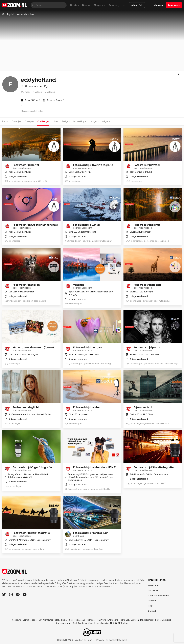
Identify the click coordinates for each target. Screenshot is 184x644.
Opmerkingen (80, 121)
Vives (91, 623)
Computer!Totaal (51, 620)
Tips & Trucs (67, 620)
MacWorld (102, 620)
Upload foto (137, 5)
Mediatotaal (80, 620)
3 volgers (38, 92)
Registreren (174, 5)
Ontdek (74, 5)
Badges (66, 121)
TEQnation (123, 623)
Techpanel (124, 620)
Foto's (5, 121)
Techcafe (91, 620)
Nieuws (86, 5)
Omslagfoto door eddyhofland (19, 14)
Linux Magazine (102, 623)
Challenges (43, 121)
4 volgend (50, 92)
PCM (40, 620)
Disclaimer (153, 590)
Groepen (29, 121)
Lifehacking (113, 620)
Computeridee (30, 620)
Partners (152, 601)
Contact (152, 611)
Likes (55, 121)
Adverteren (154, 585)
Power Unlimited (163, 620)
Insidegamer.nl (147, 620)
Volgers (95, 121)
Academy (114, 5)
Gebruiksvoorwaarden (159, 596)
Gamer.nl (135, 620)
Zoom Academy (64, 623)
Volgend (106, 121)
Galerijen (17, 121)
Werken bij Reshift (85, 640)
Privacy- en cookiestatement (111, 640)
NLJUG (113, 623)
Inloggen (158, 5)
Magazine (100, 5)
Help (150, 606)
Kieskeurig (17, 620)
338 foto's (26, 92)
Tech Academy (80, 623)
